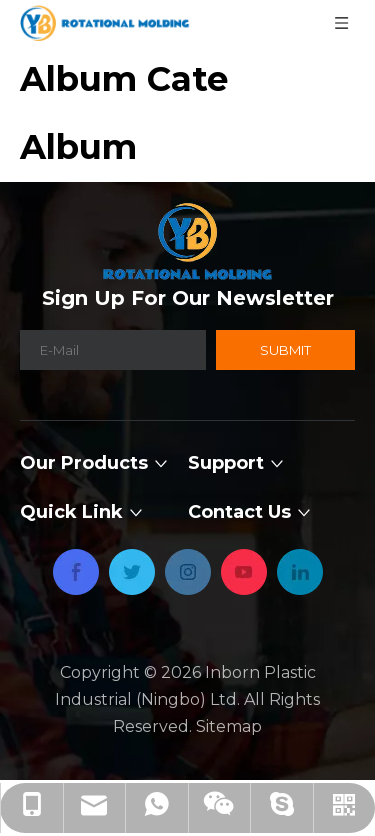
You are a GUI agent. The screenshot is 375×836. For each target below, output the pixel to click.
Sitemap (229, 726)
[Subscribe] (285, 350)
